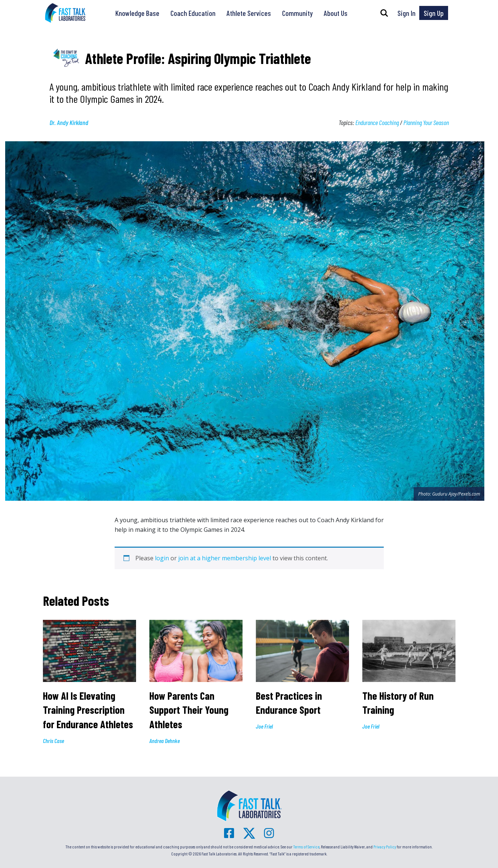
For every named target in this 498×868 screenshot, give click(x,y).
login (162, 558)
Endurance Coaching (377, 122)
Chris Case (53, 741)
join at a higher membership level (225, 558)
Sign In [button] (406, 13)
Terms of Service (306, 847)
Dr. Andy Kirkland (69, 122)
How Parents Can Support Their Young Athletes (189, 710)
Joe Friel (264, 726)
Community (297, 13)
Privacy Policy (385, 847)
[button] (384, 13)
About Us (336, 13)
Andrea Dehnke (165, 741)
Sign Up (434, 13)
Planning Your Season (426, 122)
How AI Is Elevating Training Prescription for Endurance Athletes (89, 710)
